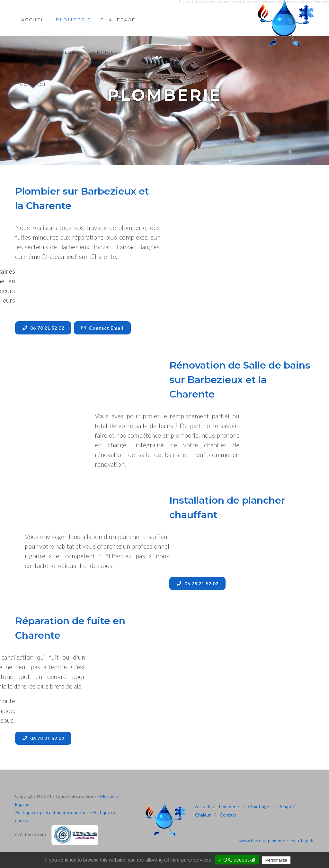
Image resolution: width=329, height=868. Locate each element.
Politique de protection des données (52, 812)
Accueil (202, 806)
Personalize (276, 860)
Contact (33, 84)
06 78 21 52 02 (43, 328)
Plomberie (229, 806)
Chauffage (259, 806)
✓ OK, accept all (237, 860)
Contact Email (102, 328)
